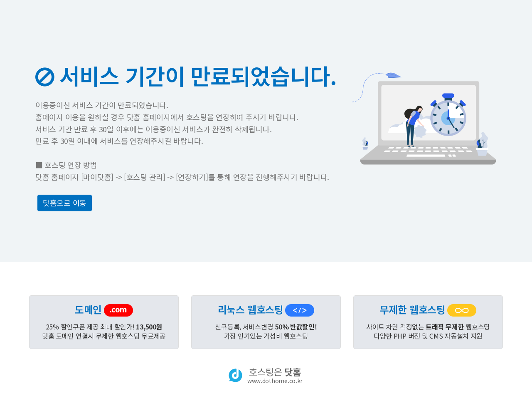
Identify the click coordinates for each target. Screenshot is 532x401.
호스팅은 (275, 375)
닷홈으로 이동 (65, 203)
